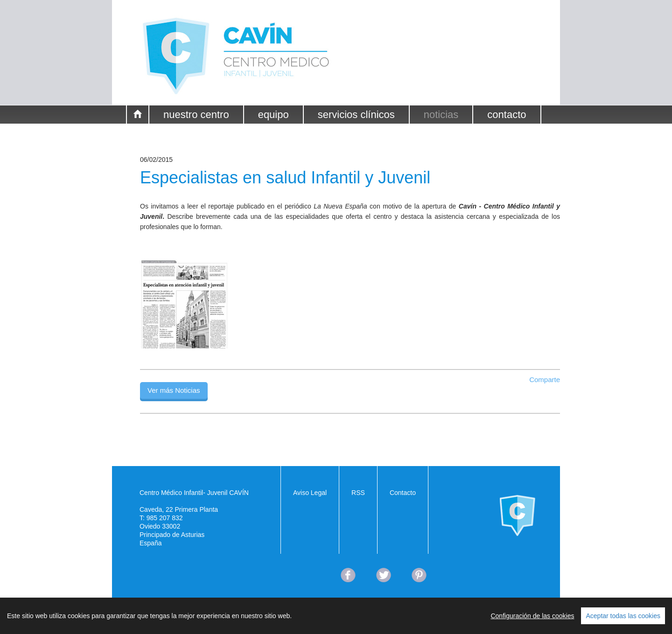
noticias (441, 115)
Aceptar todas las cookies (623, 616)
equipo (273, 115)
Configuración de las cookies (532, 616)
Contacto (403, 493)
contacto (507, 115)
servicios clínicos (356, 115)
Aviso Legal (310, 493)
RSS (358, 493)
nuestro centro (196, 115)
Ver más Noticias (174, 390)
